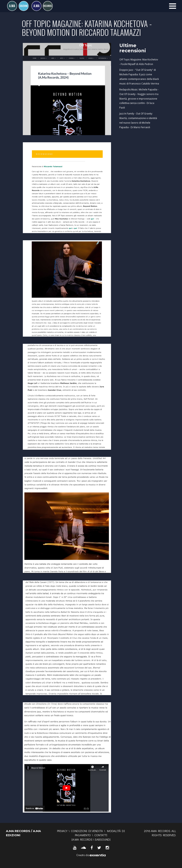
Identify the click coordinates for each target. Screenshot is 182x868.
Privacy (62, 831)
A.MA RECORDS (82, 839)
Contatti (101, 835)
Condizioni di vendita (87, 831)
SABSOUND (102, 839)
